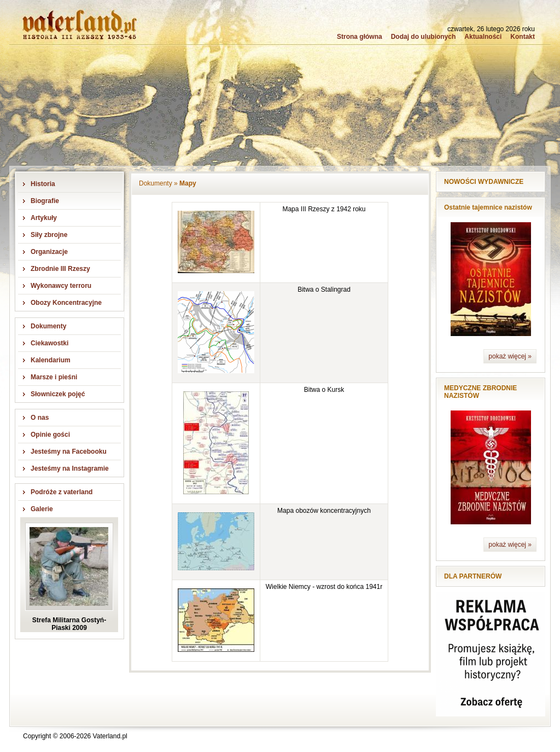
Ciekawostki (49, 343)
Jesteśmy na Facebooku (69, 452)
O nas (40, 418)
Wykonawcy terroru (61, 286)
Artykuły (44, 218)
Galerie (42, 509)
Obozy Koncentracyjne (66, 303)
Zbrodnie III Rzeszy (60, 269)
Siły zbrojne (49, 235)
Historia (43, 184)
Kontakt (523, 37)
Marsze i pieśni (54, 377)
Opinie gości (50, 435)
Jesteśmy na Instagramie (70, 468)
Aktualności (483, 37)
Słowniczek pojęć (58, 394)
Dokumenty (48, 326)
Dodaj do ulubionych (424, 37)
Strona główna (360, 37)
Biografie (45, 201)
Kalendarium (51, 360)
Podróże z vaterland (62, 492)
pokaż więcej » (510, 356)
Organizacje (49, 252)
